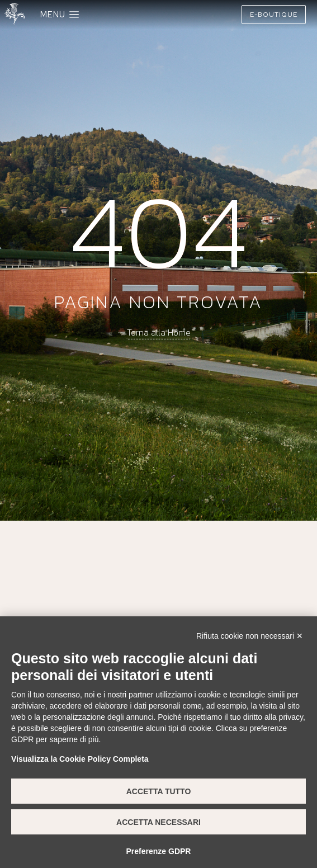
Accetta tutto (159, 791)
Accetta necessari (158, 822)
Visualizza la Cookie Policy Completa (80, 759)
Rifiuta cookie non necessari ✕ (250, 636)
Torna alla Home (159, 332)
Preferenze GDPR (159, 851)
